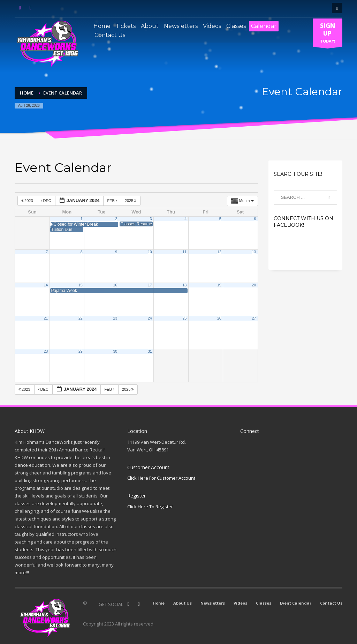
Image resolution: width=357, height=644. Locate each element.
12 (219, 252)
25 (184, 318)
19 (219, 285)
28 (46, 351)
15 (81, 285)
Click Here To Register (150, 507)
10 (150, 252)
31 (150, 351)
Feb (113, 201)
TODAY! (328, 34)
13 (254, 252)
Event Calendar (296, 603)
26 (219, 318)
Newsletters (213, 603)
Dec (47, 201)
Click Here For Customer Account (161, 478)
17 (150, 285)
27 (254, 318)
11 (184, 252)
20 (254, 285)
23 (115, 318)
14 (46, 285)
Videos (240, 603)
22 (81, 318)
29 (81, 351)
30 (115, 351)
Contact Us (331, 603)
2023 (28, 201)
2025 (131, 201)
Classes (264, 603)
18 (184, 285)
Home (159, 603)
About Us (183, 603)
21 (46, 318)
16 (115, 285)
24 (150, 318)
